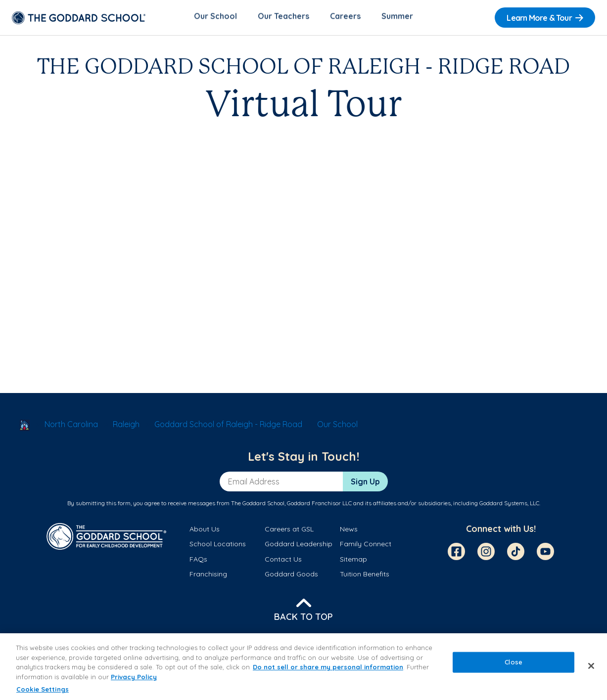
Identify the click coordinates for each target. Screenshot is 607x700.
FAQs (198, 561)
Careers (345, 18)
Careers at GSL (289, 531)
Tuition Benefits (365, 576)
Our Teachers (283, 18)
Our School (215, 18)
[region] (303, 667)
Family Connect (366, 546)
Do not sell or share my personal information (328, 667)
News (349, 531)
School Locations (218, 546)
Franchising (208, 576)
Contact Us (283, 561)
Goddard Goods (291, 576)
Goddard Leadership (299, 546)
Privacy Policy (134, 677)
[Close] (591, 666)
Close (514, 662)
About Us (205, 531)
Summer (397, 18)
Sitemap (353, 561)
